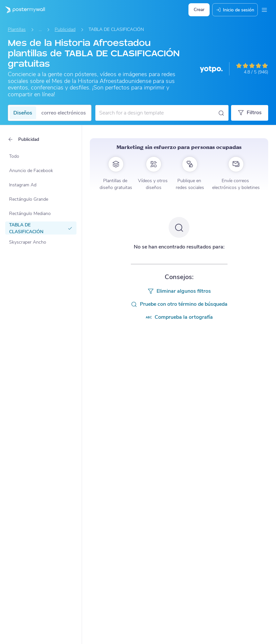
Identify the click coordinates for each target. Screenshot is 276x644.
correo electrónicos (64, 113)
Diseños (23, 113)
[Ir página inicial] (22, 10)
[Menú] (264, 10)
